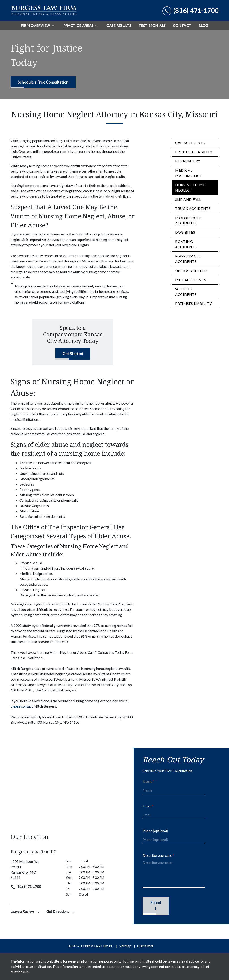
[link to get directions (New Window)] (35, 870)
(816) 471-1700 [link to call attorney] (26, 886)
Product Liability (194, 152)
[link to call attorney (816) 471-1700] (190, 11)
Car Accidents (190, 143)
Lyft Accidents (191, 280)
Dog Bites (185, 232)
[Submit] (156, 906)
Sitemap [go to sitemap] (125, 946)
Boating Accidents (186, 244)
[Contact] (182, 26)
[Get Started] (73, 354)
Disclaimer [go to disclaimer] (145, 946)
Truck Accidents (193, 208)
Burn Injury (188, 161)
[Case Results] (119, 26)
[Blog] (203, 26)
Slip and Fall (188, 199)
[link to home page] (44, 11)
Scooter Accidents (186, 292)
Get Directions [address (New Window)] (61, 911)
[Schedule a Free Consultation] (43, 82)
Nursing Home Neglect (190, 187)
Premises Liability (193, 303)
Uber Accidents (191, 271)
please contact (22, 706)
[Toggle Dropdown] (54, 26)
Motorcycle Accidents (188, 220)
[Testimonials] (152, 26)
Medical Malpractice (189, 173)
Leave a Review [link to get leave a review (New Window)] (26, 911)
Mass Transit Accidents (189, 259)
